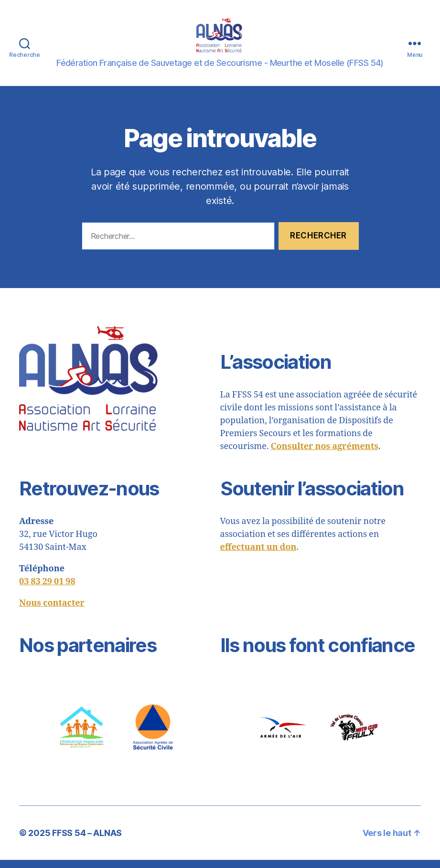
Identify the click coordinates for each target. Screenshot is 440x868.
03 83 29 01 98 (47, 590)
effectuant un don (258, 555)
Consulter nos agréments (324, 455)
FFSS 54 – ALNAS (87, 841)
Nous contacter (52, 611)
